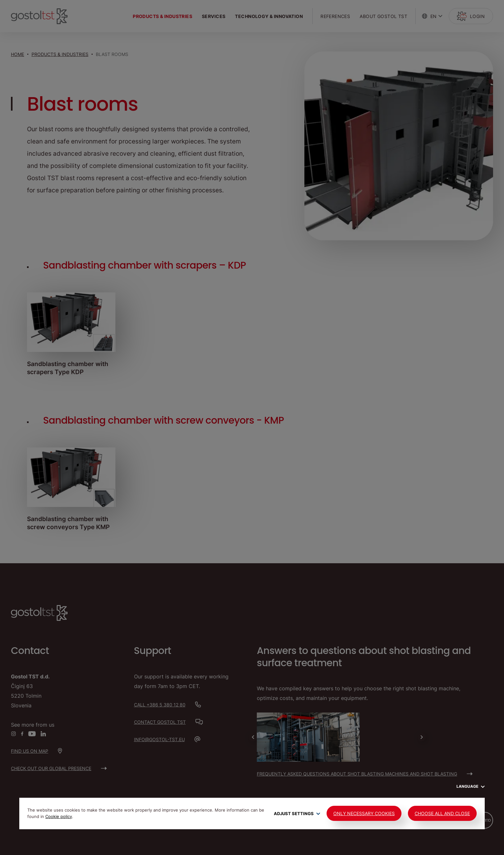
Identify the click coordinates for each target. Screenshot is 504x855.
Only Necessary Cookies (364, 813)
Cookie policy (59, 816)
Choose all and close (442, 813)
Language (471, 786)
